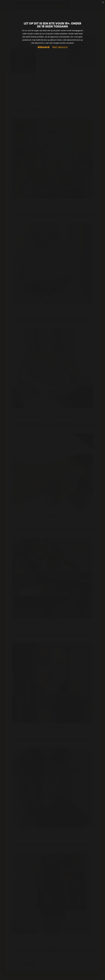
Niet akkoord (60, 47)
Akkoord (43, 47)
